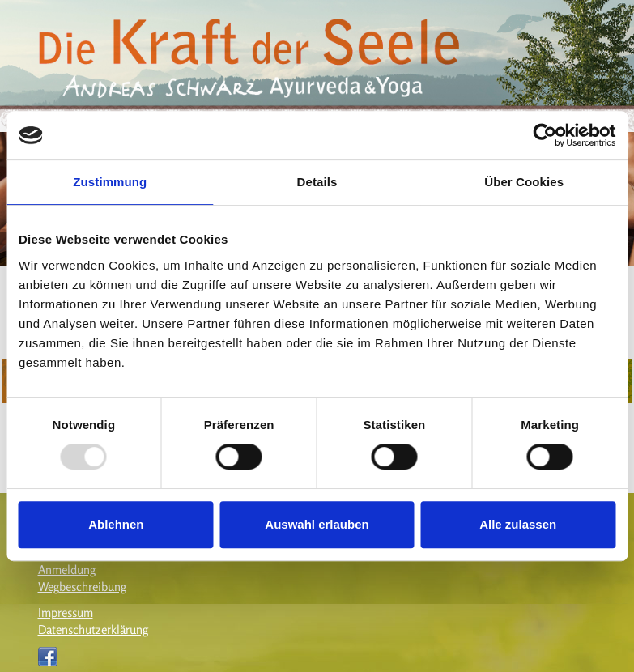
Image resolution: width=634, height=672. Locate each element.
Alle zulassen (518, 524)
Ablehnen (116, 524)
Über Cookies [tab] (524, 182)
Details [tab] (317, 182)
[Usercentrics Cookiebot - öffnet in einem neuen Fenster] (545, 135)
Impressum (66, 612)
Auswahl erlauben (317, 524)
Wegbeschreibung (82, 587)
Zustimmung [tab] (110, 182)
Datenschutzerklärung (93, 629)
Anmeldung (67, 570)
